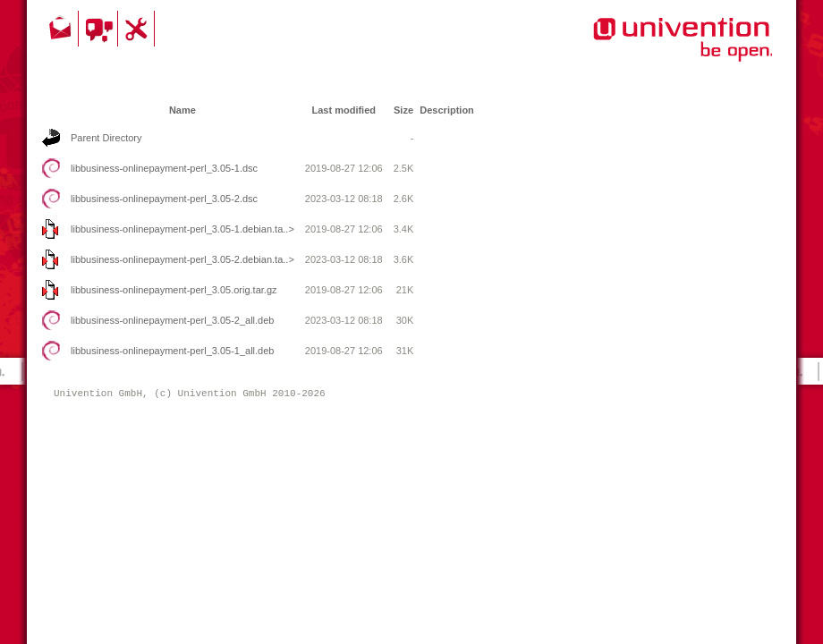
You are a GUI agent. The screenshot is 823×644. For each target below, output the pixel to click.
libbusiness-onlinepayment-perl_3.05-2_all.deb (172, 320)
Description (447, 110)
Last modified (344, 110)
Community (101, 29)
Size (403, 110)
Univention (647, 49)
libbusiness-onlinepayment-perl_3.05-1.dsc (164, 168)
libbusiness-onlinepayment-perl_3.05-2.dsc (164, 199)
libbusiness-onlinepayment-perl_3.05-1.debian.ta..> (182, 229)
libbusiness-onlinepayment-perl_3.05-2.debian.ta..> (182, 259)
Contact (62, 29)
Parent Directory (106, 138)
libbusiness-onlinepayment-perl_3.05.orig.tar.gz (174, 290)
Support (139, 29)
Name (182, 110)
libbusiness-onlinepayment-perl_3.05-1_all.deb (172, 351)
